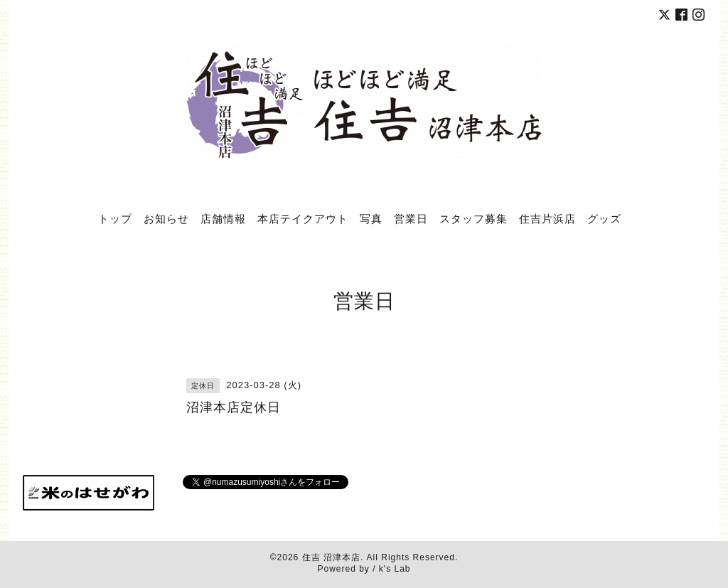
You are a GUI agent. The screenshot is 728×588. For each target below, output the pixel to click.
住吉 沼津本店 (331, 557)
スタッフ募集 (473, 218)
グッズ (604, 218)
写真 (371, 218)
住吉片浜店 (547, 218)
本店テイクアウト (303, 218)
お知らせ (166, 218)
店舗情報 (223, 218)
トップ (115, 218)
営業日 (411, 218)
